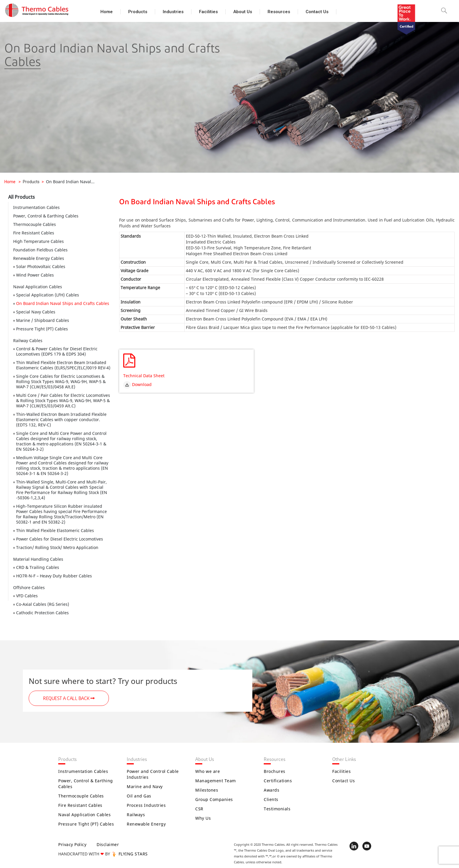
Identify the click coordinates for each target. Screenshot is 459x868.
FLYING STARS (130, 854)
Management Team (216, 781)
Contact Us (317, 12)
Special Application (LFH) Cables (48, 295)
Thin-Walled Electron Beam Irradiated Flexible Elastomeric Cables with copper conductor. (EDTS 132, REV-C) (61, 420)
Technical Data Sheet (144, 376)
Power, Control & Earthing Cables (46, 216)
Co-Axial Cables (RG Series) (43, 604)
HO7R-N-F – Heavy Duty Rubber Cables (54, 576)
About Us (243, 12)
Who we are (208, 771)
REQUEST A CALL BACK (69, 699)
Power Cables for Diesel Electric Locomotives (60, 539)
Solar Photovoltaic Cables (41, 266)
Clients (271, 799)
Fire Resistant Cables (34, 233)
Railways (136, 815)
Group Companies (214, 799)
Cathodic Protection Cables (42, 613)
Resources (279, 12)
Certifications (278, 781)
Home (107, 12)
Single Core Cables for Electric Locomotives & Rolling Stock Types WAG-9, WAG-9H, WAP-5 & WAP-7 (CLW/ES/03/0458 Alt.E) (61, 381)
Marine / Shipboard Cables (43, 320)
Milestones (207, 790)
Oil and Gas (139, 796)
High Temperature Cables (38, 241)
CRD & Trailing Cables (38, 567)
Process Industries (146, 805)
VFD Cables (27, 596)
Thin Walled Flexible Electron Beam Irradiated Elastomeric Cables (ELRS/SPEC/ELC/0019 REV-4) (63, 365)
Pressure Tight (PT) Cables (42, 329)
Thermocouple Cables (35, 224)
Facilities (208, 12)
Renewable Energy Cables (39, 258)
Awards (272, 790)
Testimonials (277, 809)
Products (138, 12)
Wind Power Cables (35, 275)
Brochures (275, 771)
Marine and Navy (145, 786)
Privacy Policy (72, 844)
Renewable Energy (146, 824)
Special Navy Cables (36, 312)
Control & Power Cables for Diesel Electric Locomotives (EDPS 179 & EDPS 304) (57, 351)
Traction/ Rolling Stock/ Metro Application (57, 547)
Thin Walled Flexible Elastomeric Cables (55, 530)
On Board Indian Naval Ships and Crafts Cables (63, 303)
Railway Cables (28, 340)
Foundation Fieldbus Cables (40, 250)
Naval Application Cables (38, 287)
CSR (199, 809)
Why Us (203, 818)
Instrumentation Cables (36, 207)
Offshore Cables (29, 587)
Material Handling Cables (38, 559)
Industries (173, 12)
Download (137, 384)
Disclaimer (108, 844)
